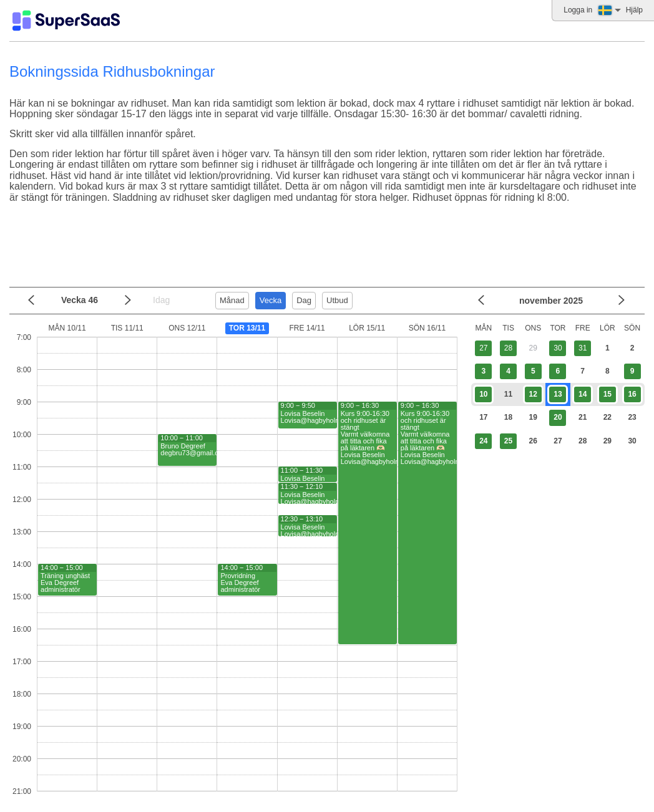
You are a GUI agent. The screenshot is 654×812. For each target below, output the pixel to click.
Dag (304, 300)
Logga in (578, 10)
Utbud (337, 300)
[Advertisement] (324, 250)
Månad (232, 300)
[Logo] (66, 21)
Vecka (271, 300)
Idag (161, 300)
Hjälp (634, 10)
